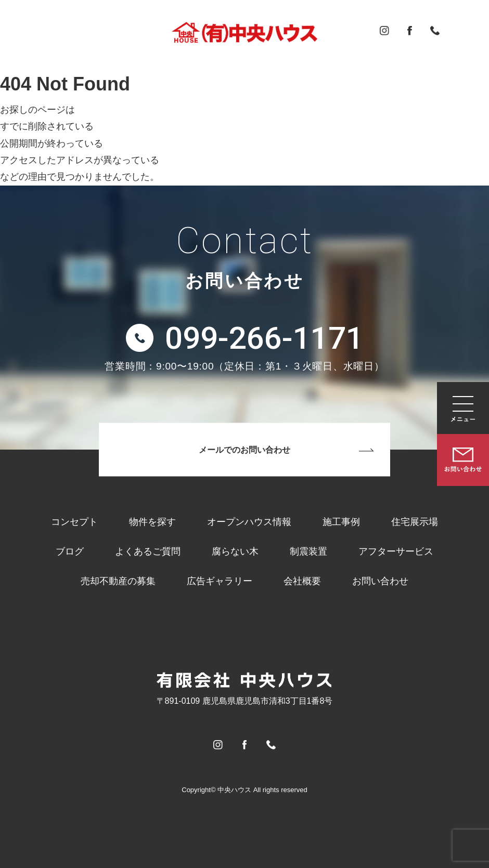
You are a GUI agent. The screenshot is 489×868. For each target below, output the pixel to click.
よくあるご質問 (148, 551)
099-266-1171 (264, 338)
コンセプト (74, 522)
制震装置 (308, 551)
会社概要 (302, 581)
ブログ (70, 551)
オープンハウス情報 (249, 522)
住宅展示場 (415, 522)
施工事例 (341, 522)
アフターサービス (396, 551)
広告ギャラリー (220, 581)
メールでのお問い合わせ (244, 450)
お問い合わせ (380, 581)
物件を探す (152, 522)
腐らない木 (235, 551)
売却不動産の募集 (118, 581)
